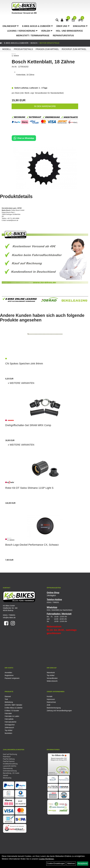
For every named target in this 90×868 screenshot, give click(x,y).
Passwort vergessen (12, 678)
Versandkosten (52, 678)
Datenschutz (51, 702)
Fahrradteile (9, 719)
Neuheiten (8, 733)
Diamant (8, 696)
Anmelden (8, 673)
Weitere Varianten (22, 383)
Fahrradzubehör (11, 722)
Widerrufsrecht (52, 681)
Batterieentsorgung (54, 708)
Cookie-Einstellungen (56, 863)
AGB (49, 705)
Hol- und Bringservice (69, 31)
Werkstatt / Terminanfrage (33, 36)
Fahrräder (8, 713)
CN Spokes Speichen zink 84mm (24, 364)
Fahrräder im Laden (12, 716)
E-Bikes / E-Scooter (12, 711)
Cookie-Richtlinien (46, 859)
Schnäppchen (10, 725)
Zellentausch (9, 728)
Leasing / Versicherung (22, 31)
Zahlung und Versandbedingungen (59, 711)
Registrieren (9, 675)
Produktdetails (23, 49)
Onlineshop (11, 26)
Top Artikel (51, 675)
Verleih (47, 31)
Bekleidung (9, 702)
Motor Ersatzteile (49, 43)
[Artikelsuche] (57, 20)
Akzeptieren (83, 863)
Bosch (34, 43)
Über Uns (63, 26)
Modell (7, 49)
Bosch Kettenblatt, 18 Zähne (43, 62)
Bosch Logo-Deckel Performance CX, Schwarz (32, 545)
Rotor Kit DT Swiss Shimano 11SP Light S (29, 488)
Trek (6, 699)
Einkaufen (80, 26)
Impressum (51, 699)
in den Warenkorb (45, 106)
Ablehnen (71, 863)
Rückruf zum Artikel (74, 49)
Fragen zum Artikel (47, 49)
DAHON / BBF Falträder (13, 705)
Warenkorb (51, 673)
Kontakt (50, 696)
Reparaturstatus (63, 36)
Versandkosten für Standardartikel (49, 93)
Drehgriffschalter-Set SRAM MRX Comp (28, 425)
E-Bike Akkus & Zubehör (37, 26)
